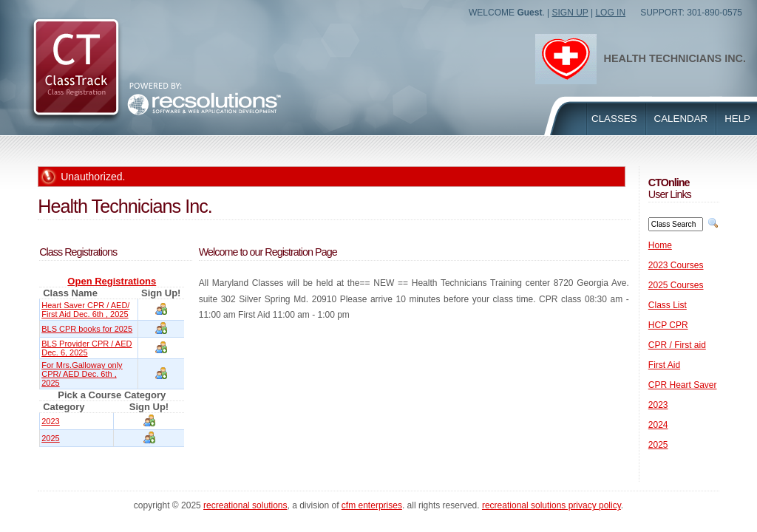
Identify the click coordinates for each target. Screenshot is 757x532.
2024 (658, 425)
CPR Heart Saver (683, 385)
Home (660, 245)
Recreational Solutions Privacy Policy (551, 505)
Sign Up (570, 13)
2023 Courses (676, 265)
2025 (50, 438)
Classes (614, 119)
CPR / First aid (677, 345)
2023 (50, 421)
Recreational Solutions (245, 505)
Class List (668, 305)
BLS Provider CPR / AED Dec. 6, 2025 (86, 348)
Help (737, 119)
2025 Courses (676, 285)
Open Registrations (112, 281)
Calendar (681, 119)
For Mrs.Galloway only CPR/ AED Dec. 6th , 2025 (82, 374)
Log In (610, 13)
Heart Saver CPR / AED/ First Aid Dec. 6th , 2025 (85, 310)
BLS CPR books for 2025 (87, 329)
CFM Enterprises (372, 505)
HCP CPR (668, 325)
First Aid (664, 365)
